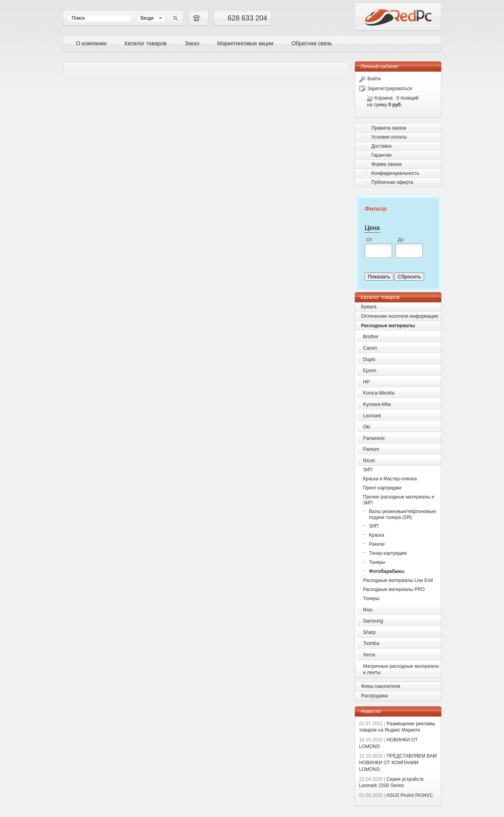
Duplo (369, 359)
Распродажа (374, 696)
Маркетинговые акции (245, 43)
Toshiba (371, 643)
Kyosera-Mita (377, 404)
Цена (372, 228)
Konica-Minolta (379, 393)
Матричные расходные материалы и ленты (401, 670)
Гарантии (381, 155)
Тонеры (377, 562)
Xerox (369, 655)
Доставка (382, 146)
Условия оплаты (389, 137)
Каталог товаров (145, 43)
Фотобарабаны (387, 571)
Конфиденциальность (395, 173)
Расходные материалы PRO (394, 589)
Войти (370, 79)
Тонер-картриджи (388, 553)
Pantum (371, 449)
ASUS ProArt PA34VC (396, 795)
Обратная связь (312, 43)
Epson (370, 371)
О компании (91, 43)
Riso (368, 610)
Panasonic (374, 438)
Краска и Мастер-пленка (390, 479)
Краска (377, 535)
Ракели (377, 544)
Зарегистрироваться (385, 89)
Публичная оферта (392, 182)
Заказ (192, 43)
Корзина (384, 98)
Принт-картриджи (382, 488)
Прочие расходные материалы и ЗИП (399, 500)
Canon (370, 348)
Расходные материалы (388, 326)
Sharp (369, 632)
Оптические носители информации (399, 316)
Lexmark (372, 416)
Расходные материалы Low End (398, 580)
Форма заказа (386, 164)
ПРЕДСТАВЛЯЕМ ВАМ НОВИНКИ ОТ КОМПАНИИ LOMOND (398, 763)
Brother (371, 337)
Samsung (373, 621)
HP (366, 382)
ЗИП (368, 470)
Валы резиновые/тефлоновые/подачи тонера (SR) (403, 514)
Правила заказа (389, 128)
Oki (367, 427)
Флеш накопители (381, 686)
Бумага (369, 307)
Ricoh (369, 461)
